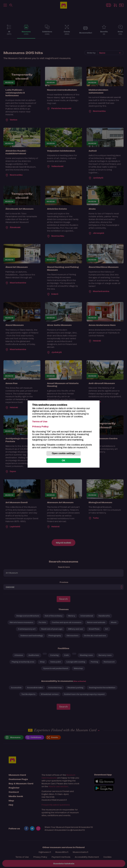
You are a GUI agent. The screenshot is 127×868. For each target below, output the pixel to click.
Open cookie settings (64, 453)
